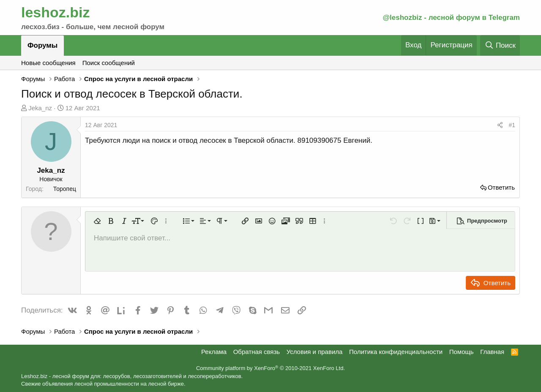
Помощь (462, 352)
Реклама (214, 352)
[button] (97, 221)
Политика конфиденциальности (396, 352)
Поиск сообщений (109, 63)
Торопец (65, 189)
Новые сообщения (48, 63)
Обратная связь (257, 352)
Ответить (501, 187)
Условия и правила (315, 352)
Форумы (42, 45)
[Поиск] (500, 45)
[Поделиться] (500, 125)
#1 (512, 125)
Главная (492, 352)
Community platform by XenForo (270, 368)
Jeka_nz (40, 108)
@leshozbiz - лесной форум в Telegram (451, 18)
